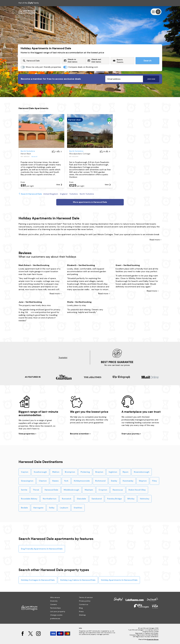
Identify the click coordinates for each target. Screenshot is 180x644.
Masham (89, 490)
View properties (27, 434)
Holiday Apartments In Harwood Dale (119, 580)
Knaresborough (142, 472)
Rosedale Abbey (29, 499)
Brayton (99, 472)
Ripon (126, 472)
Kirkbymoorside (82, 481)
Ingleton (113, 472)
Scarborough (40, 472)
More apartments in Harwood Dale (90, 202)
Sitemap (82, 615)
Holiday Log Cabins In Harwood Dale (78, 580)
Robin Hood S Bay (137, 490)
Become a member (80, 434)
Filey (154, 481)
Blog (81, 608)
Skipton (143, 481)
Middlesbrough (71, 490)
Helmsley (145, 499)
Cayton (25, 472)
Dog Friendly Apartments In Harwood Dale (42, 549)
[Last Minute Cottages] (27, 12)
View (58, 185)
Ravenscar (118, 490)
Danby (114, 481)
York (66, 481)
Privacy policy (85, 601)
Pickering (85, 472)
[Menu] (156, 12)
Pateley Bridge (114, 499)
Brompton (70, 472)
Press (81, 611)
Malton (56, 472)
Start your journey (131, 434)
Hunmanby (128, 481)
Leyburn (64, 508)
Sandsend (97, 499)
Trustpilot (63, 358)
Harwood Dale (51, 490)
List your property (58, 611)
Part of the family (29, 3)
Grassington (27, 481)
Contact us (84, 604)
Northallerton (50, 499)
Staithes (78, 508)
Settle (24, 490)
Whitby (131, 499)
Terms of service (86, 597)
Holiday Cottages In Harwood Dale (38, 580)
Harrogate (38, 508)
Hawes (55, 481)
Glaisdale (81, 499)
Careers (54, 604)
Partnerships (55, 608)
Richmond (100, 481)
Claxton (43, 481)
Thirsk (36, 490)
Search (148, 61)
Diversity (54, 601)
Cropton (103, 490)
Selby (52, 508)
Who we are (55, 597)
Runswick (67, 499)
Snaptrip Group (153, 639)
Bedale (24, 508)
